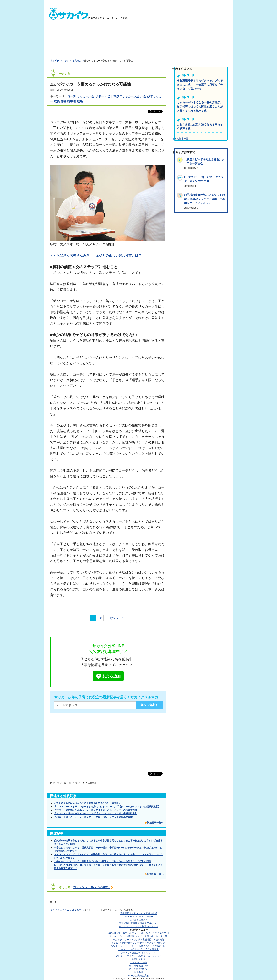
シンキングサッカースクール (138, 946)
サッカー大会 (86, 96)
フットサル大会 (138, 949)
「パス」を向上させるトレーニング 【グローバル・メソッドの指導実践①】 (94, 817)
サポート (101, 96)
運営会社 (138, 972)
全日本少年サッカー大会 (124, 96)
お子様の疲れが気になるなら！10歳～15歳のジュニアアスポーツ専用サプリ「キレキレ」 (204, 199)
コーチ (72, 96)
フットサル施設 (139, 953)
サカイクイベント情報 (138, 936)
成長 (57, 101)
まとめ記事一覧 (180, 139)
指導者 (72, 101)
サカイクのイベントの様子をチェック (138, 926)
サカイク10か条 (138, 962)
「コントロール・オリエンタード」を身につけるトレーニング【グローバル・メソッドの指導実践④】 (107, 807)
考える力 (77, 61)
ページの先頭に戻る (138, 976)
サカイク (55, 61)
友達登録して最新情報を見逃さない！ (138, 923)
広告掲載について (138, 969)
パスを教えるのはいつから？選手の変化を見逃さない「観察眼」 (88, 803)
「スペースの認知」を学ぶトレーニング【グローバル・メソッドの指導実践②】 (96, 813)
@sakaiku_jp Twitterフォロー (138, 917)
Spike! (138, 943)
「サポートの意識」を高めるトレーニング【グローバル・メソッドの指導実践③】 (97, 810)
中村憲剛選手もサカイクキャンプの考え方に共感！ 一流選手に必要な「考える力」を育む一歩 (200, 85)
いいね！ (138, 920)
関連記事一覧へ (155, 823)
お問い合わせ (138, 959)
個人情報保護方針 (138, 966)
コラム (66, 61)
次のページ (116, 618)
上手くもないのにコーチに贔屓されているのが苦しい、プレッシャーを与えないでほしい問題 (103, 861)
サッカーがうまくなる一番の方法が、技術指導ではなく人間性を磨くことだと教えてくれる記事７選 (200, 107)
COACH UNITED (139, 933)
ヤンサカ (138, 956)
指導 (63, 101)
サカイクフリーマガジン (138, 940)
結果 (80, 101)
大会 (143, 96)
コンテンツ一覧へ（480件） (91, 887)
